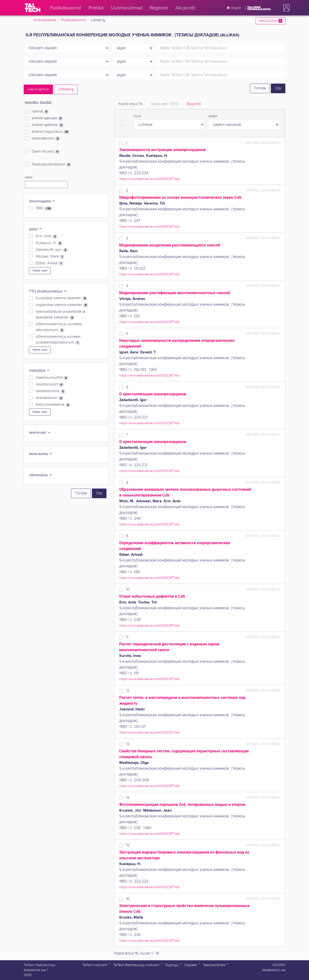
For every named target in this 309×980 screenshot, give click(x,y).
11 (127, 637)
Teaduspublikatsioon (51, 165)
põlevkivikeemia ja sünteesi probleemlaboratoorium (58, 340)
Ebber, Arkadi (49, 263)
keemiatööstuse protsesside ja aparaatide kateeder (60, 315)
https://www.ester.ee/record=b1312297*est (149, 179)
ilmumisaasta (42, 201)
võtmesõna (41, 475)
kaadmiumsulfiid (52, 378)
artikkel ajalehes (48, 125)
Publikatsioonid (73, 20)
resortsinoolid (50, 384)
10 (128, 590)
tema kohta (41, 454)
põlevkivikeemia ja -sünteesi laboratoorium (59, 327)
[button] (285, 8)
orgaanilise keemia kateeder (62, 305)
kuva (137, 116)
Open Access (46, 152)
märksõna (39, 371)
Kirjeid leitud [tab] (130, 104)
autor (36, 229)
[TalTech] (33, 8)
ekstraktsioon (50, 398)
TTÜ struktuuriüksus (48, 291)
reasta (213, 116)
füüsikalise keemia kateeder (62, 298)
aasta (29, 177)
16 (128, 899)
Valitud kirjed (270, 21)
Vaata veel (40, 271)
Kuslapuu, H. (49, 243)
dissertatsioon (46, 139)
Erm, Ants (47, 236)
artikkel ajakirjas (47, 118)
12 (128, 691)
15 (128, 845)
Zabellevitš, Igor (52, 250)
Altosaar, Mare (50, 257)
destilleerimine (51, 391)
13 (128, 744)
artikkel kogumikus (51, 132)
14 (128, 798)
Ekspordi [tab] (194, 104)
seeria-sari (40, 433)
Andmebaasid (45, 20)
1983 (44, 208)
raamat (40, 112)
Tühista (260, 88)
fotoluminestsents (53, 405)
